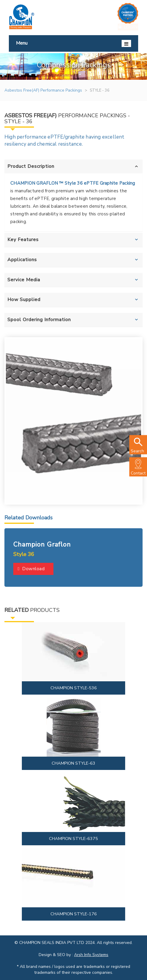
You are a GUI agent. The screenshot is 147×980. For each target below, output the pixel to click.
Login (128, 27)
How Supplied (24, 300)
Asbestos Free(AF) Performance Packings (43, 90)
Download (31, 569)
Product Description (31, 166)
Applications (22, 260)
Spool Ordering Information (39, 320)
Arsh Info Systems (91, 955)
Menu (73, 43)
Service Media (24, 280)
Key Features (23, 240)
